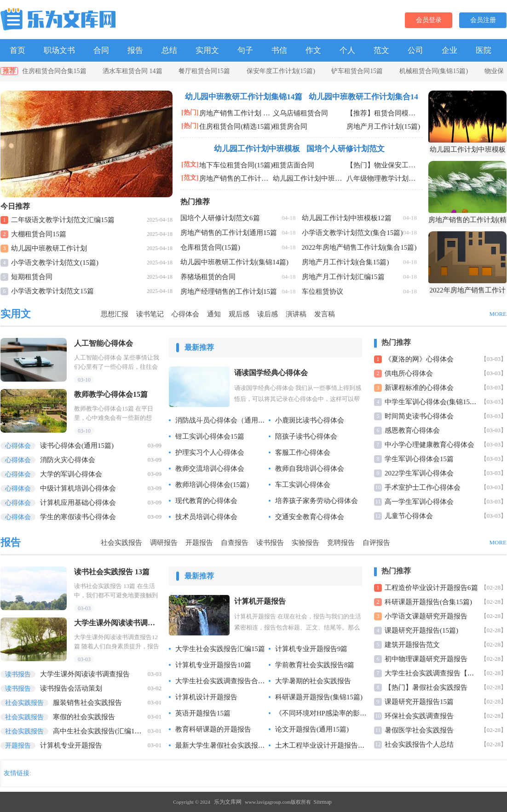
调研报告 (164, 543)
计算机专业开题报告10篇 (213, 665)
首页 (17, 50)
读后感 (268, 314)
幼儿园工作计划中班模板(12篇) (310, 178)
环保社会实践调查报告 (419, 716)
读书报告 (270, 543)
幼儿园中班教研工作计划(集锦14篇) (234, 262)
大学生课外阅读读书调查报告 (65, 674)
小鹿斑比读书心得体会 (310, 420)
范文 (381, 50)
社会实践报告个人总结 (419, 744)
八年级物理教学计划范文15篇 (383, 178)
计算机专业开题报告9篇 (311, 649)
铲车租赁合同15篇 (357, 71)
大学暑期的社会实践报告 (313, 681)
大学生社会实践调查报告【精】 (433, 673)
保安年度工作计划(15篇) (281, 71)
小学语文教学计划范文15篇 (52, 291)
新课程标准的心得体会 (419, 388)
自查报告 (235, 543)
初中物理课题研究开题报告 (426, 659)
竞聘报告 (341, 543)
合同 (101, 50)
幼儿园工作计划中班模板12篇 (347, 218)
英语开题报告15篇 (203, 713)
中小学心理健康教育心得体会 (429, 445)
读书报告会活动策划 (51, 688)
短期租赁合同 (32, 277)
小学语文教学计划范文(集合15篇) (352, 233)
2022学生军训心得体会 (419, 473)
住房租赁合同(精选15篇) (236, 126)
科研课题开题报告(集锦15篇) (319, 697)
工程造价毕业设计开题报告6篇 (431, 588)
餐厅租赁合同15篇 (204, 71)
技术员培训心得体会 (206, 517)
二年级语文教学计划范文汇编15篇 (63, 220)
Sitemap (322, 802)
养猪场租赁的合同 (208, 277)
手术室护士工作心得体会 (423, 487)
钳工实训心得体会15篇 (210, 436)
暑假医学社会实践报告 (419, 730)
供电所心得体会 (409, 373)
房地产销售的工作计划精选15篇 (236, 178)
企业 (449, 50)
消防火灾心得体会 (48, 460)
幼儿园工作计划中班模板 (257, 149)
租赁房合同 (290, 126)
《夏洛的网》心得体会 (419, 359)
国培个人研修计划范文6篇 (220, 218)
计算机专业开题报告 (51, 745)
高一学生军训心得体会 (419, 502)
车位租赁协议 (323, 292)
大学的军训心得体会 (51, 474)
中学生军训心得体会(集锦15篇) (432, 402)
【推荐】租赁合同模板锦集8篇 (383, 113)
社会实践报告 (121, 543)
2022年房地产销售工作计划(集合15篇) (359, 247)
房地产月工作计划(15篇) (383, 126)
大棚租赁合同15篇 (39, 234)
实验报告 (305, 543)
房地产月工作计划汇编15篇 (343, 277)
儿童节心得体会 (409, 516)
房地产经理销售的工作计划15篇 (229, 292)
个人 (347, 50)
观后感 (239, 314)
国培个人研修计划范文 (346, 149)
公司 (415, 50)
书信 (279, 50)
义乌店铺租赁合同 (300, 113)
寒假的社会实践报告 (58, 717)
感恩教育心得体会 (412, 430)
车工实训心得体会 (303, 485)
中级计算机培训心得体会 (58, 488)
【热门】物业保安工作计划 (383, 165)
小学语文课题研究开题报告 (426, 616)
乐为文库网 (228, 802)
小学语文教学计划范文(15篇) (55, 263)
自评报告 (376, 543)
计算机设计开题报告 (206, 697)
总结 (169, 50)
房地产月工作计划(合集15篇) (346, 262)
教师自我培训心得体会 (310, 469)
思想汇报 (115, 314)
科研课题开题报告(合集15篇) (428, 602)
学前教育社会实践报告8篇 (315, 665)
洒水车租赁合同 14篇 (133, 71)
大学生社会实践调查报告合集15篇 (227, 681)
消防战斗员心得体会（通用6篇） (225, 420)
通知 (214, 314)
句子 (245, 50)
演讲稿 (296, 314)
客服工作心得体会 (303, 452)
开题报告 (199, 543)
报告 (135, 50)
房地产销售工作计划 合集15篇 (236, 113)
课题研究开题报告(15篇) (421, 630)
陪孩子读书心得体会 (306, 436)
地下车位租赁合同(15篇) (236, 165)
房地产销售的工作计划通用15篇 (229, 233)
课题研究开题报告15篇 (419, 702)
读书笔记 (150, 314)
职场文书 (59, 50)
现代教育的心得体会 (206, 501)
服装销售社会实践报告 (61, 703)
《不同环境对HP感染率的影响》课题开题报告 (345, 713)
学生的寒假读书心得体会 (58, 517)
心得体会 (185, 314)
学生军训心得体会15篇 (419, 459)
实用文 (207, 50)
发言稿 (325, 314)
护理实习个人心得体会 (210, 452)
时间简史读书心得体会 (419, 416)
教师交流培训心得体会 (210, 469)
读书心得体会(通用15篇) (57, 446)
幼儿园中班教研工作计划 (49, 248)
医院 (484, 50)
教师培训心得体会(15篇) (212, 485)
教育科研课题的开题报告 (213, 729)
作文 (313, 50)
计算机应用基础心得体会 (58, 503)
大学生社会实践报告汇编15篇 (220, 649)
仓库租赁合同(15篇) (210, 247)
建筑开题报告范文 (412, 645)
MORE (498, 314)
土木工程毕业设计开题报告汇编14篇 (330, 745)
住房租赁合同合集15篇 (54, 71)
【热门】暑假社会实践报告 (426, 687)
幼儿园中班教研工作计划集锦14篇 (244, 97)
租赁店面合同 (294, 165)
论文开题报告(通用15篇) (312, 729)
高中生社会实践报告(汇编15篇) (74, 731)
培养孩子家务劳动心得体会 (317, 501)
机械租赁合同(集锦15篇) (434, 71)
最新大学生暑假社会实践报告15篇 (227, 745)
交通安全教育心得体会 (310, 517)
